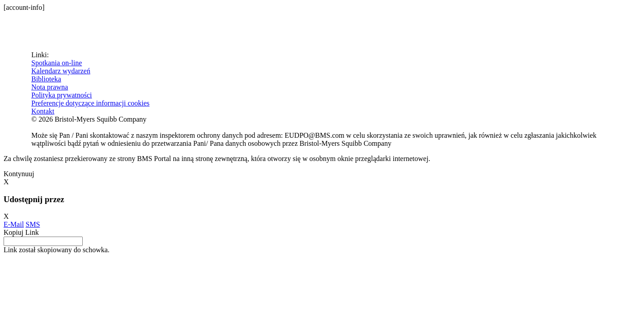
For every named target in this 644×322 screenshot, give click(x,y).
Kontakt (43, 111)
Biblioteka (46, 79)
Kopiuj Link (21, 232)
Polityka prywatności (62, 95)
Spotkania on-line (57, 63)
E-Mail (14, 224)
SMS (33, 224)
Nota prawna (50, 87)
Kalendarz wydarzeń (61, 71)
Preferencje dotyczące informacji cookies (90, 103)
